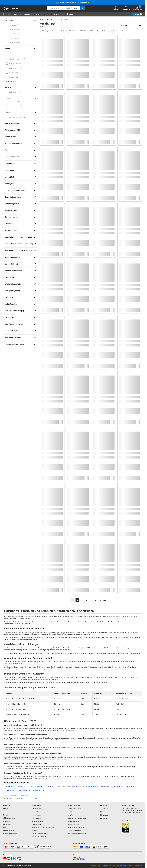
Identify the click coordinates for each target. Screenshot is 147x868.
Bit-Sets (29, 787)
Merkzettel (126, 8)
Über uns (6, 809)
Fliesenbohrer (118, 787)
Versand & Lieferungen (39, 812)
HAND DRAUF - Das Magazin (77, 818)
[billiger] (83, 859)
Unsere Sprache (9, 830)
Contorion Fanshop (74, 824)
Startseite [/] (43, 20)
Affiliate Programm (9, 818)
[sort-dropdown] (131, 26)
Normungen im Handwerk (76, 827)
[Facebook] (104, 809)
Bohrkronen (50, 787)
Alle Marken (71, 812)
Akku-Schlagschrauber (89, 787)
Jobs (5, 812)
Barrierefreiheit (96, 865)
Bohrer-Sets (61, 787)
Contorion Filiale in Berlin (40, 834)
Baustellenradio (73, 787)
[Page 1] (77, 600)
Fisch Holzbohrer (22, 799)
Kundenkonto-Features (75, 809)
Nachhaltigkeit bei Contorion (77, 834)
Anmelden (116, 8)
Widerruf (34, 830)
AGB (5, 827)
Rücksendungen (37, 818)
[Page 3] (86, 600)
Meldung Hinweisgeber (11, 834)
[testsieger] (78, 859)
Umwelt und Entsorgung (39, 837)
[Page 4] (91, 600)
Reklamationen (36, 824)
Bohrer (62, 20)
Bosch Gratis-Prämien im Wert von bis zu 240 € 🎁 (73, 2)
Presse (6, 815)
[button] (116, 8)
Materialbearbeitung (53, 20)
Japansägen (130, 787)
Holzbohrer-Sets (39, 791)
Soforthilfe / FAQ (37, 809)
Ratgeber (71, 815)
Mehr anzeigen (11, 81)
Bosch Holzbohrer (10, 799)
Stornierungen (36, 815)
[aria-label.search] (83, 8)
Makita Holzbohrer (35, 799)
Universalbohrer (105, 787)
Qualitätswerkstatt (73, 821)
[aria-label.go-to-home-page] (11, 10)
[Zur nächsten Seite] (109, 600)
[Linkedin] (104, 818)
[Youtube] (104, 812)
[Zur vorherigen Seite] (73, 600)
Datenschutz (7, 824)
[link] (20, 20)
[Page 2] (82, 600)
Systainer (20, 787)
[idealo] (74, 859)
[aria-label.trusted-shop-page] (126, 828)
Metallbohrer (9, 787)
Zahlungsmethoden (38, 821)
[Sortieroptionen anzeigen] (140, 26)
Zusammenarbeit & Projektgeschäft (43, 827)
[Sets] (70, 14)
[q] (64, 8)
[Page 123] (105, 600)
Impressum (7, 821)
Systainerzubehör (24, 791)
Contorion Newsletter (74, 830)
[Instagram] (105, 815)
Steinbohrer (39, 787)
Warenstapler (138, 8)
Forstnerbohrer (10, 791)
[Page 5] (96, 600)
